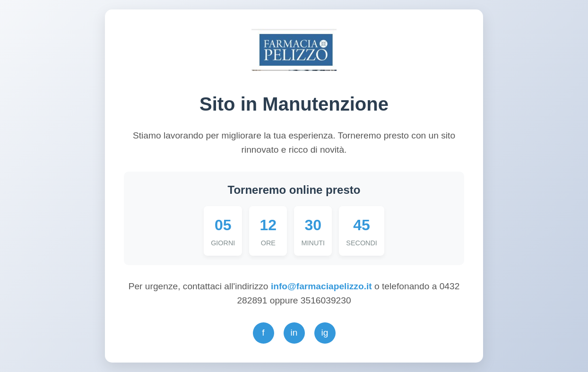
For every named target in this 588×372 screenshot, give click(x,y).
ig (325, 333)
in (294, 333)
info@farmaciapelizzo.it (323, 286)
